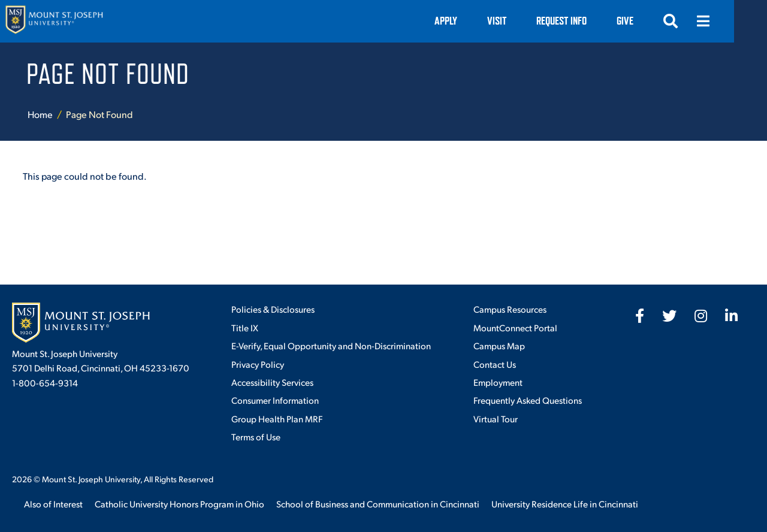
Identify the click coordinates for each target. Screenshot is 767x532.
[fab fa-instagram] (701, 316)
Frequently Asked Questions (528, 400)
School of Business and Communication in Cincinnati (378, 504)
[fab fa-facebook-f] (640, 316)
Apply (479, 21)
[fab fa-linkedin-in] (731, 316)
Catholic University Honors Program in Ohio (179, 504)
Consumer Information (275, 400)
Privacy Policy (258, 364)
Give (658, 21)
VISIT (530, 21)
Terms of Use (256, 436)
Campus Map (499, 345)
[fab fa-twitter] (669, 316)
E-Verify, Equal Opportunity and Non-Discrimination (331, 345)
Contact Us (495, 364)
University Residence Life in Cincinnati (565, 504)
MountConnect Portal (515, 327)
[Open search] (703, 21)
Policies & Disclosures (273, 309)
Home (40, 114)
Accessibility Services (272, 382)
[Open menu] (736, 21)
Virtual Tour (496, 418)
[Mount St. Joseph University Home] (54, 21)
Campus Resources (510, 309)
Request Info (594, 21)
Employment (498, 382)
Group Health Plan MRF (277, 418)
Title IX (245, 327)
